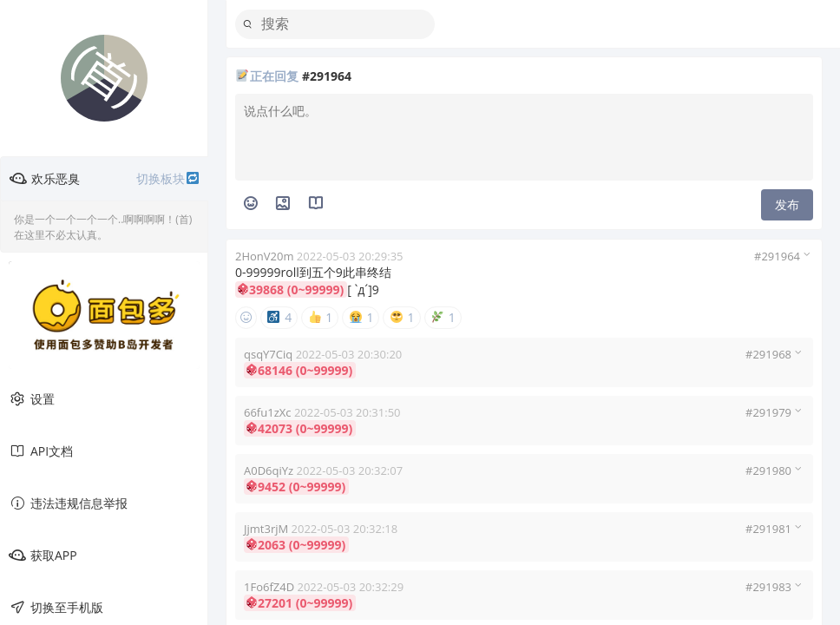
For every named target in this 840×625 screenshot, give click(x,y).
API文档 (41, 451)
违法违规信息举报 (68, 503)
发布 (787, 204)
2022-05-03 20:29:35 (350, 256)
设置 (32, 399)
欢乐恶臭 (105, 179)
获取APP (43, 556)
